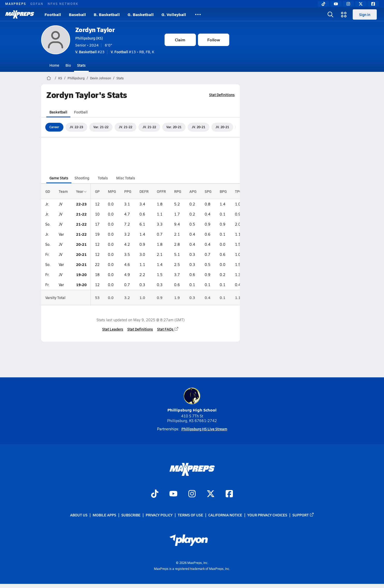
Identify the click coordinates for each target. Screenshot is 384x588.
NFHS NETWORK (63, 4)
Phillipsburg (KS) (89, 38)
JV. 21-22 (125, 127)
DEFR (144, 191)
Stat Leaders (113, 329)
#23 (90, 52)
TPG (238, 191)
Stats (81, 65)
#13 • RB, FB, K (132, 52)
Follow (214, 40)
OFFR (161, 191)
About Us (79, 515)
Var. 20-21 (174, 127)
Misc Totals (126, 178)
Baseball (77, 14)
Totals (103, 178)
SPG (208, 191)
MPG (112, 191)
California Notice (225, 515)
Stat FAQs (168, 329)
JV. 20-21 (198, 127)
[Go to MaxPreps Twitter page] (211, 494)
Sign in (365, 14)
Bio (68, 65)
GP (97, 191)
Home (54, 65)
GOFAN (37, 4)
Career (54, 127)
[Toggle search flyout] (330, 14)
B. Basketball (107, 14)
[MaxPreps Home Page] (49, 78)
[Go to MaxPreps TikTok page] (155, 494)
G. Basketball (141, 14)
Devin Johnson (101, 78)
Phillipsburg (76, 78)
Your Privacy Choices (267, 515)
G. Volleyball (174, 14)
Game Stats (59, 178)
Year (81, 191)
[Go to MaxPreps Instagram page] (192, 494)
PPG (128, 191)
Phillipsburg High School (192, 400)
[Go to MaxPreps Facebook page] (229, 494)
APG (193, 191)
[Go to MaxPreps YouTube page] (173, 494)
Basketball (58, 112)
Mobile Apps (104, 515)
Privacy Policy (159, 515)
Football (53, 14)
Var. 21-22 (101, 127)
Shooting (82, 178)
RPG (178, 191)
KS (60, 78)
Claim (180, 40)
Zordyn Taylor (95, 30)
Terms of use (190, 515)
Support (303, 515)
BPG (223, 191)
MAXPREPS (16, 4)
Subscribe (131, 515)
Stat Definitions (222, 95)
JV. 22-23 (76, 127)
